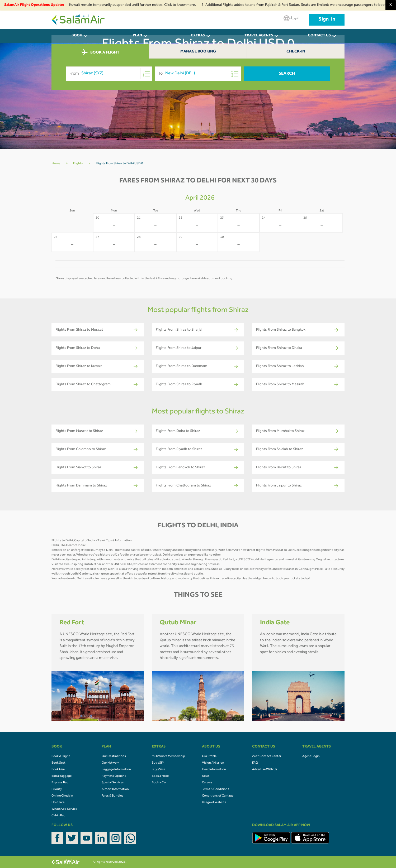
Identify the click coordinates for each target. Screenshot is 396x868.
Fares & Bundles (112, 796)
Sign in (327, 20)
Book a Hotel (161, 776)
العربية (292, 18)
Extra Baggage (62, 776)
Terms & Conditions (216, 789)
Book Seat (58, 763)
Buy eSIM (158, 763)
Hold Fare (58, 803)
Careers (207, 783)
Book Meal (58, 770)
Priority (57, 789)
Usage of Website (214, 803)
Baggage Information (116, 770)
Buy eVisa (159, 770)
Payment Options (114, 776)
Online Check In (62, 796)
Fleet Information (214, 770)
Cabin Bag (58, 816)
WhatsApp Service (64, 809)
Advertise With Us (265, 770)
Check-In (296, 52)
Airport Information (115, 789)
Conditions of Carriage (218, 796)
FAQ (255, 763)
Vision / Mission (213, 763)
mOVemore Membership (168, 756)
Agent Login (311, 756)
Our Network (110, 763)
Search (287, 74)
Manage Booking (198, 52)
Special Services (113, 783)
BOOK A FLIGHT (100, 52)
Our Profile (209, 756)
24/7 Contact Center (267, 756)
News (206, 776)
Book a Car (159, 783)
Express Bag (60, 783)
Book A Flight (61, 756)
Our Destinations (114, 756)
